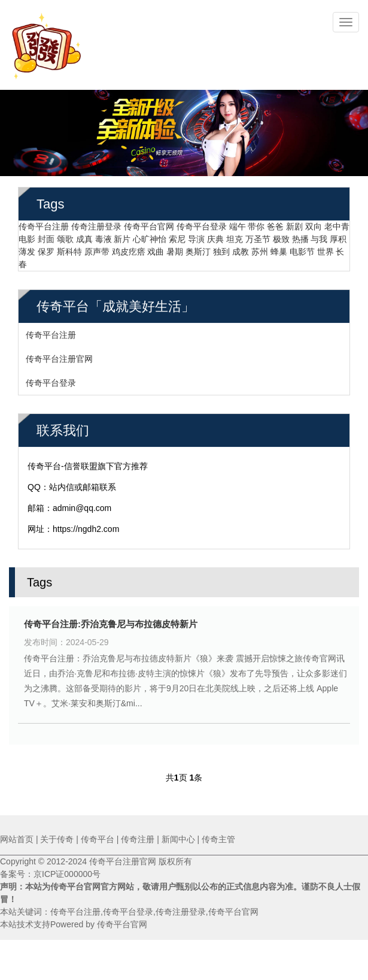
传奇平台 (98, 839)
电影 (27, 236)
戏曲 (156, 249)
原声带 (97, 249)
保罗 (46, 249)
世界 (326, 249)
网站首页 (17, 839)
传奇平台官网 (149, 223)
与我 (319, 236)
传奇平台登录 (202, 223)
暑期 (175, 249)
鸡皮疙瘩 (129, 249)
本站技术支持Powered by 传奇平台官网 (74, 924)
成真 (84, 236)
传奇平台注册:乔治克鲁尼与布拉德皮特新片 (111, 621)
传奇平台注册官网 (59, 356)
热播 (300, 236)
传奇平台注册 (44, 223)
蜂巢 (279, 249)
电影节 (302, 249)
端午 (238, 223)
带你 (256, 223)
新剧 (294, 223)
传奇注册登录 (96, 223)
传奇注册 (138, 839)
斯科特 (69, 249)
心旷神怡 (150, 236)
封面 (46, 236)
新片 (122, 236)
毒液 (104, 236)
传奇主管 (218, 839)
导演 (196, 236)
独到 (221, 249)
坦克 (235, 236)
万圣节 (258, 236)
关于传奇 (57, 839)
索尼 (177, 236)
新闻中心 (178, 839)
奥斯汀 (198, 249)
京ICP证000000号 (67, 874)
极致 (281, 236)
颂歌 (65, 236)
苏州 (260, 249)
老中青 (337, 223)
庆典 (215, 236)
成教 (241, 249)
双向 (314, 223)
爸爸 (275, 223)
